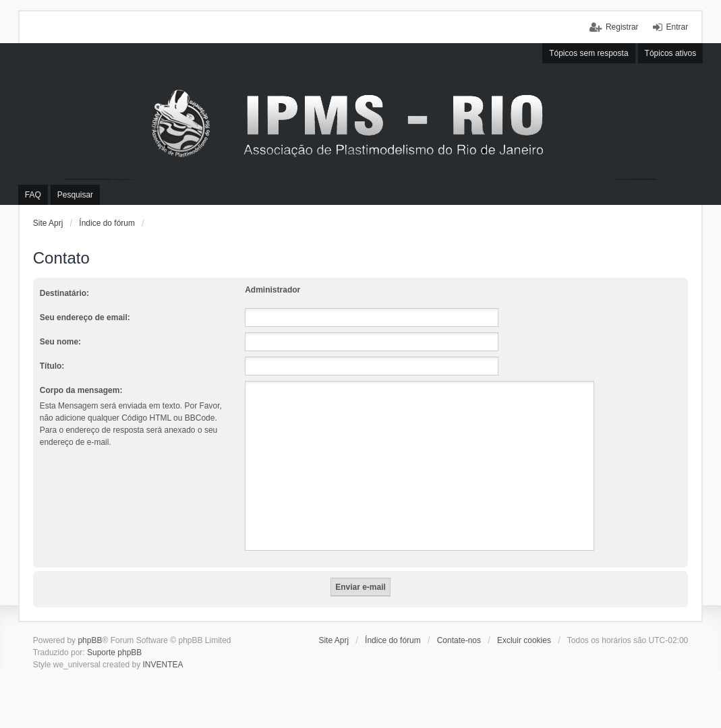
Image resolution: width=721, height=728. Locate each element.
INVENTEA (163, 665)
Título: (52, 366)
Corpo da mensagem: (81, 390)
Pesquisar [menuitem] (75, 195)
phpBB (90, 640)
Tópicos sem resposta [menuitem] (588, 53)
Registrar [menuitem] (622, 27)
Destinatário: (64, 293)
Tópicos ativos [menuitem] (671, 53)
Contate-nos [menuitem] (459, 640)
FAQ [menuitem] (33, 195)
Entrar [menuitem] (677, 27)
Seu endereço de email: (85, 317)
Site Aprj (48, 223)
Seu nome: (60, 342)
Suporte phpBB (114, 653)
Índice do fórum (107, 223)
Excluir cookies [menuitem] (524, 640)
